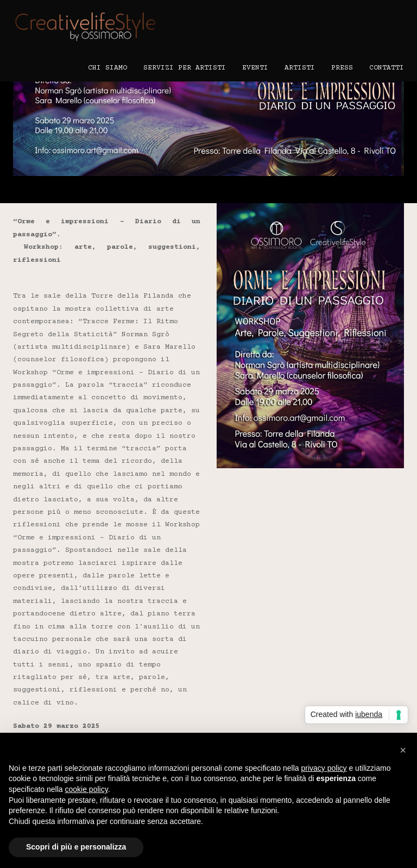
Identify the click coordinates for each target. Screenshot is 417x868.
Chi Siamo (108, 68)
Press (342, 68)
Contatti (387, 68)
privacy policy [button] (324, 768)
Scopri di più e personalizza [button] (76, 847)
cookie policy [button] (87, 789)
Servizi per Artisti (185, 68)
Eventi (255, 68)
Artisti (300, 68)
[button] (403, 750)
